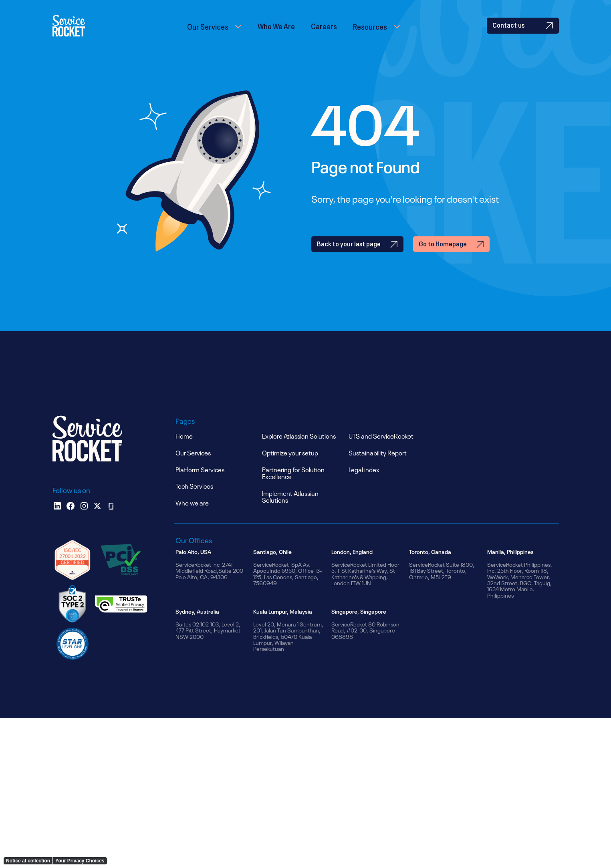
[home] (80, 33)
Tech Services (194, 500)
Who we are (192, 517)
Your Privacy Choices (80, 861)
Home (184, 450)
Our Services (208, 33)
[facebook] (71, 520)
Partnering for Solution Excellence (293, 487)
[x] (97, 520)
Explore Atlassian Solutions (299, 450)
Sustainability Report (378, 467)
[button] (214, 33)
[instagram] (84, 520)
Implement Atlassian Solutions (290, 511)
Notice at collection (28, 861)
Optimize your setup (290, 467)
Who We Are (276, 32)
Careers (324, 32)
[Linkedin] (57, 520)
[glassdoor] (111, 520)
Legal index (364, 483)
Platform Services (200, 483)
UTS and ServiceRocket (381, 450)
